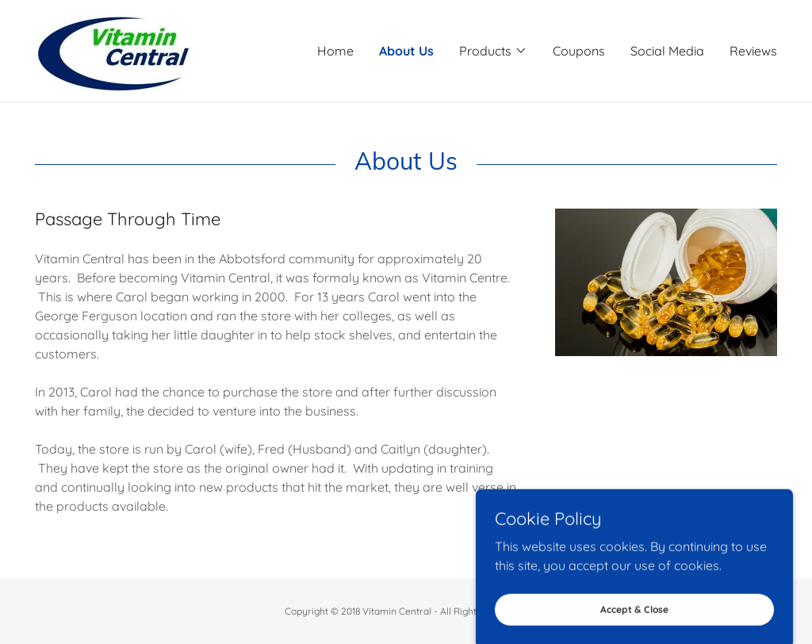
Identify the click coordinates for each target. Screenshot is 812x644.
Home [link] (335, 51)
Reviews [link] (753, 51)
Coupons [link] (579, 51)
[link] (114, 49)
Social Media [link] (667, 51)
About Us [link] (406, 51)
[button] (493, 51)
